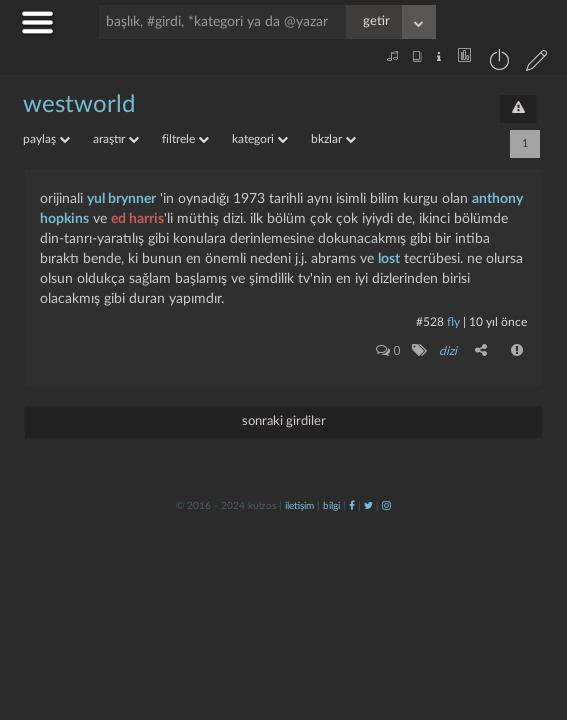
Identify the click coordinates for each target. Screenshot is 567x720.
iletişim (299, 506)
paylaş (46, 139)
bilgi (331, 506)
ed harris (137, 219)
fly (453, 322)
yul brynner (121, 199)
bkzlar (333, 139)
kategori (260, 139)
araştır (116, 139)
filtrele (185, 139)
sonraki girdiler (284, 421)
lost (389, 259)
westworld (79, 105)
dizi (448, 351)
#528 (430, 322)
